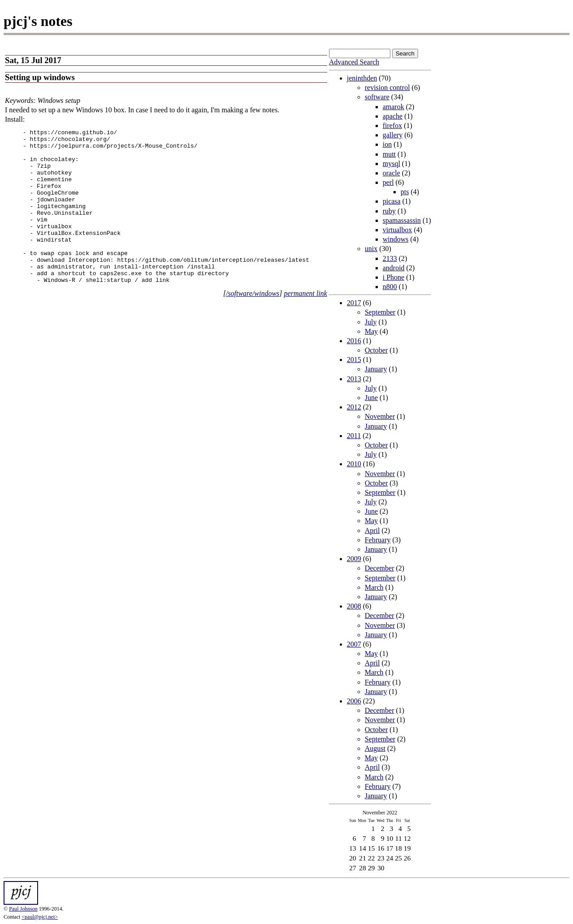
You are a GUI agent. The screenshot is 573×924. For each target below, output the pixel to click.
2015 (354, 360)
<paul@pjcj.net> (40, 917)
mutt (389, 154)
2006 (354, 701)
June (371, 398)
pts (405, 192)
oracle (391, 173)
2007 (354, 644)
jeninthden (362, 78)
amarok (393, 107)
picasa (392, 201)
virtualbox (398, 230)
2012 (354, 407)
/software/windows (253, 324)
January (376, 369)
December (380, 568)
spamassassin (402, 220)
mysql (391, 164)
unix (371, 249)
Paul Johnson (23, 909)
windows (396, 239)
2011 (354, 436)
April (372, 530)
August (375, 748)
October (376, 350)
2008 (354, 606)
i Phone (393, 277)
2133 (390, 258)
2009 (354, 559)
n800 (390, 287)
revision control (387, 87)
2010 (354, 464)
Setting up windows (40, 77)
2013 (354, 379)
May (371, 331)
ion (387, 144)
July (371, 322)
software (377, 97)
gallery (393, 135)
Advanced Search (354, 62)
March (374, 587)
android (394, 268)
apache (393, 116)
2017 (354, 303)
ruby (389, 211)
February (378, 540)
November (380, 416)
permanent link (305, 324)
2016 (354, 341)
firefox (393, 126)
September (380, 312)
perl (388, 182)
